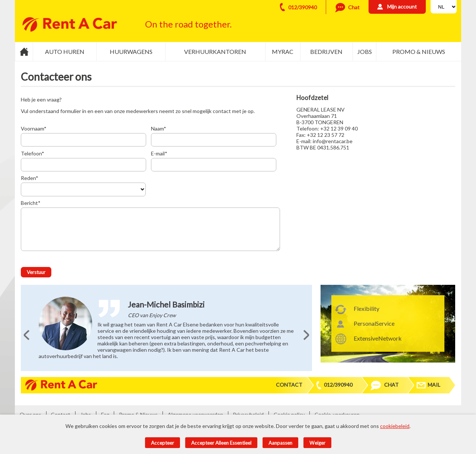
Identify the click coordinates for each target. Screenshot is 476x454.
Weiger (317, 443)
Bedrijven (326, 51)
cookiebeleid (395, 426)
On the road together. (188, 24)
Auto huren (65, 51)
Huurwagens (131, 51)
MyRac (283, 51)
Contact (289, 385)
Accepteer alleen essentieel (221, 443)
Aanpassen (280, 443)
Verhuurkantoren (215, 51)
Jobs (365, 51)
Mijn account (402, 7)
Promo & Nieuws (419, 51)
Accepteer (163, 443)
